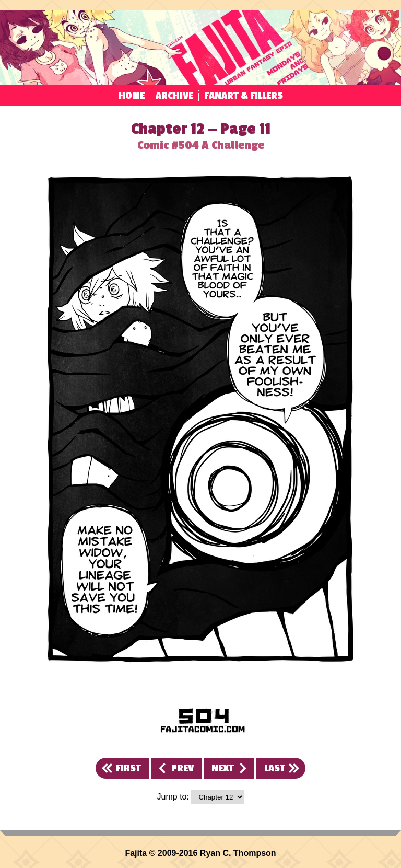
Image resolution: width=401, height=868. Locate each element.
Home (132, 96)
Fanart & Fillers (244, 96)
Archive (174, 96)
